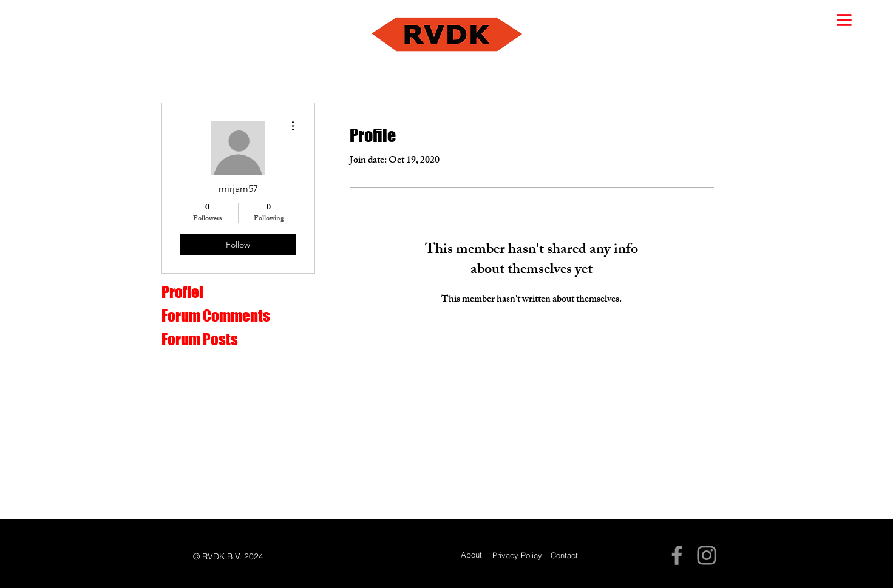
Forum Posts (200, 339)
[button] (844, 20)
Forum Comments (216, 316)
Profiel (182, 292)
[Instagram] (707, 555)
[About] (471, 555)
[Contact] (564, 556)
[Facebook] (677, 555)
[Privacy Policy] (517, 556)
